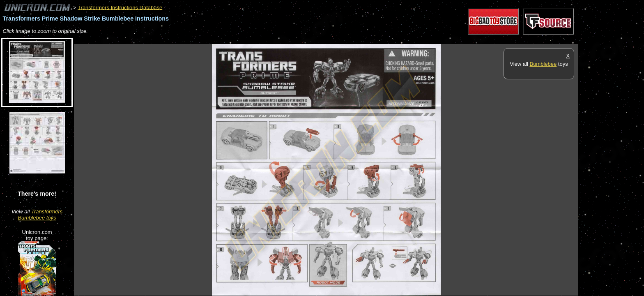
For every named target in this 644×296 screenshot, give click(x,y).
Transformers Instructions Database (120, 7)
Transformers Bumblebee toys (40, 215)
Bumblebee (543, 64)
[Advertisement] (223, 40)
